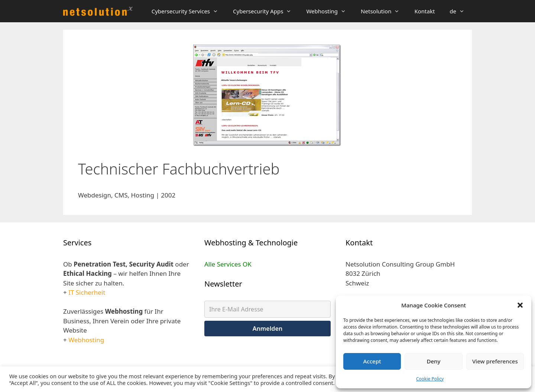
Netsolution (384, 11)
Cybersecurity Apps (266, 11)
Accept (372, 361)
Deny (434, 361)
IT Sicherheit (87, 292)
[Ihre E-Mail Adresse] (267, 309)
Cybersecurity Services (189, 11)
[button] (520, 305)
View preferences (495, 361)
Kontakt (424, 11)
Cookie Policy (430, 379)
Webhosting (330, 11)
